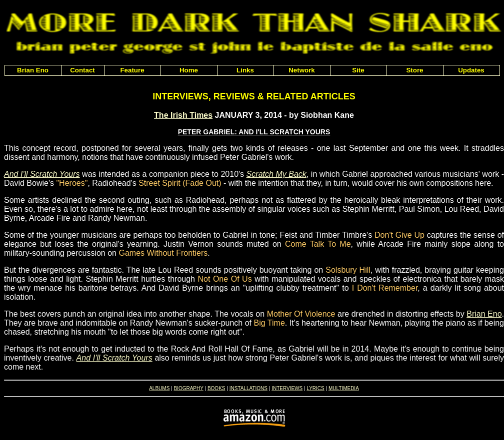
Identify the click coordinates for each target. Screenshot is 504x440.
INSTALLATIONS (248, 388)
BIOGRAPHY (188, 388)
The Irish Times (183, 115)
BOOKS (216, 388)
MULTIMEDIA (344, 388)
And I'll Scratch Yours (42, 174)
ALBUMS (159, 388)
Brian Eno (484, 314)
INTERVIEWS (287, 388)
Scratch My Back (276, 174)
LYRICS (315, 388)
